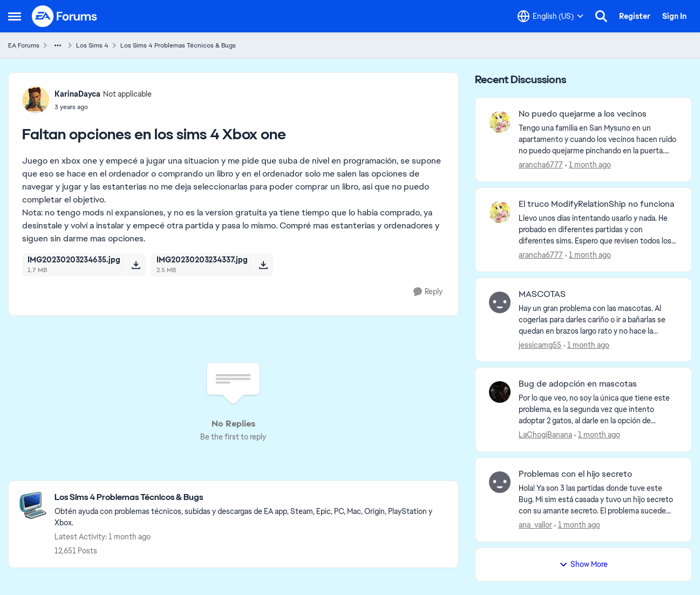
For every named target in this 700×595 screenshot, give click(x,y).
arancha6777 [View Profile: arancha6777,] (541, 165)
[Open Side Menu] (15, 16)
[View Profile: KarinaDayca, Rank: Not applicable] (36, 100)
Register (635, 16)
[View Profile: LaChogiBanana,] (500, 392)
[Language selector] (551, 16)
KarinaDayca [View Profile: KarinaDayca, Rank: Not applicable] (77, 94)
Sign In (674, 16)
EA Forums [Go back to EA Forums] (24, 45)
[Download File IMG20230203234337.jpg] (263, 265)
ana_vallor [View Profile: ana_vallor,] (535, 525)
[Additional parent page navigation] (58, 45)
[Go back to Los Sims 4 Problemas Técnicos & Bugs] (251, 498)
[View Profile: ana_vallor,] (500, 482)
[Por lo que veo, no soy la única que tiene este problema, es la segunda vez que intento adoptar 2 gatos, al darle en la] (598, 410)
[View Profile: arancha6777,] (500, 122)
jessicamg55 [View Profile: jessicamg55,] (540, 344)
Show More (583, 564)
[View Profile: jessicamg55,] (500, 302)
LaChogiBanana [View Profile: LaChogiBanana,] (545, 435)
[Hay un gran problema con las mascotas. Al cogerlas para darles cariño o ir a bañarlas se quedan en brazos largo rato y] (598, 319)
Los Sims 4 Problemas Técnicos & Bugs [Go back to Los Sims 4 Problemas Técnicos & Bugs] (178, 45)
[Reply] (428, 292)
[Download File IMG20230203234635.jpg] (136, 265)
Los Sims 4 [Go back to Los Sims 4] (92, 45)
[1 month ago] (588, 165)
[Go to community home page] (65, 16)
